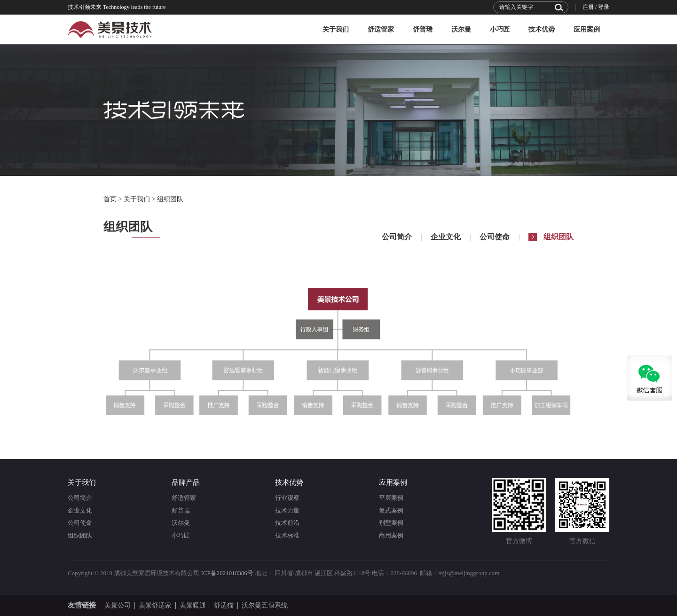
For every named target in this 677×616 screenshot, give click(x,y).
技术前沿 (287, 523)
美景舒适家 (155, 605)
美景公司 (118, 605)
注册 (588, 7)
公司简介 (80, 498)
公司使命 (80, 523)
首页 (110, 199)
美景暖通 (193, 605)
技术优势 (542, 29)
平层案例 (391, 498)
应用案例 (587, 29)
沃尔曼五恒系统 (265, 605)
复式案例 (391, 510)
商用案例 (391, 535)
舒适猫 (224, 605)
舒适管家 (381, 29)
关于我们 (336, 29)
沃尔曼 (461, 29)
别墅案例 (391, 523)
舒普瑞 (423, 29)
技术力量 (287, 510)
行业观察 (287, 498)
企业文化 (80, 510)
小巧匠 (500, 29)
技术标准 (287, 535)
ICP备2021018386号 (227, 573)
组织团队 (170, 199)
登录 (604, 7)
